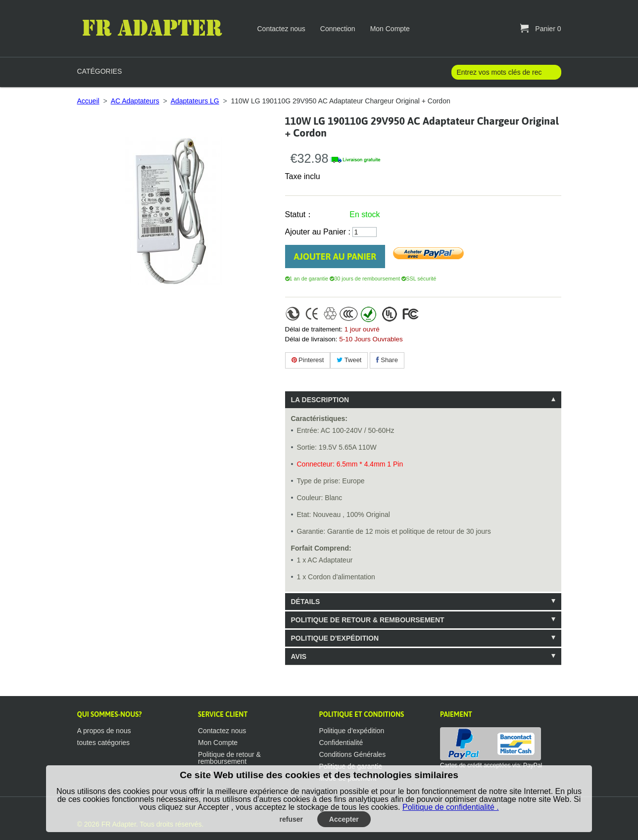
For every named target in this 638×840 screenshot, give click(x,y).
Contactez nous (281, 29)
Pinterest (308, 360)
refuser (291, 819)
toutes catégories (104, 743)
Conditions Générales (353, 754)
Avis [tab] (299, 656)
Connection (338, 29)
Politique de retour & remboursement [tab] (368, 620)
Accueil (88, 101)
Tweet (349, 360)
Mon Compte (390, 29)
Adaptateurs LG (195, 101)
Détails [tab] (306, 602)
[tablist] (423, 528)
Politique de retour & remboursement (229, 758)
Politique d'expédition (352, 731)
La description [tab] (320, 400)
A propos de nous (104, 731)
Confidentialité (341, 743)
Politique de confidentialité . (451, 807)
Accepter (344, 819)
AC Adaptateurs (135, 101)
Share (387, 360)
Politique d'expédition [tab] (335, 638)
